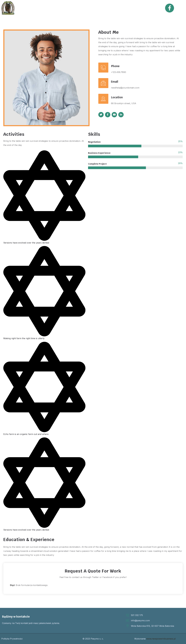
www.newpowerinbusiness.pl (161, 639)
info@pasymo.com (140, 620)
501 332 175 (137, 615)
